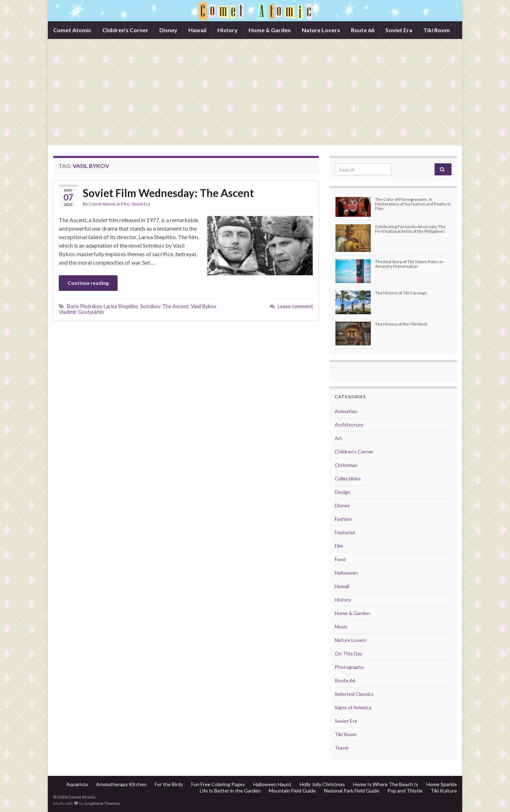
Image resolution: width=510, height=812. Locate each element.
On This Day (348, 653)
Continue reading (88, 283)
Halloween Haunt (272, 784)
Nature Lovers (321, 30)
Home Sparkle (442, 784)
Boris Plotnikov (84, 306)
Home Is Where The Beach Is (386, 784)
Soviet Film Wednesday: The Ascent (168, 193)
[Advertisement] (255, 92)
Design (342, 492)
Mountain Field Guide (292, 791)
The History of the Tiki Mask (401, 324)
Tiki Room (437, 30)
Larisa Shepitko (121, 306)
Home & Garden (270, 30)
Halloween (346, 573)
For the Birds (169, 784)
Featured (345, 532)
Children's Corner (354, 452)
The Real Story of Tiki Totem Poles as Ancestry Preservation (409, 264)
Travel (342, 748)
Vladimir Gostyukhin (81, 312)
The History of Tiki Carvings (401, 293)
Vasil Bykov (203, 306)
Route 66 (363, 30)
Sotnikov (150, 306)
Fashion (343, 519)
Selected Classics (354, 694)
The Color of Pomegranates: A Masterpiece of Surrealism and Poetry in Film (413, 204)
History (228, 30)
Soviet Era (399, 30)
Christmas (346, 465)
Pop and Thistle (405, 791)
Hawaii (197, 30)
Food (340, 559)
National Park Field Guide (352, 791)
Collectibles (348, 478)
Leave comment (295, 306)
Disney (168, 30)
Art (338, 438)
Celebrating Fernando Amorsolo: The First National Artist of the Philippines (410, 229)
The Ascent (175, 306)
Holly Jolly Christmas (322, 784)
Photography (349, 667)
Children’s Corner (125, 30)
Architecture (349, 425)
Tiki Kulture (444, 791)
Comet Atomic (72, 30)
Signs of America (353, 707)
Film (125, 204)
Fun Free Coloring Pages (218, 784)
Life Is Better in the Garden (230, 791)
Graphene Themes (102, 803)
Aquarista (77, 784)
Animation (346, 411)
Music (341, 627)
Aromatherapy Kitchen (121, 784)
